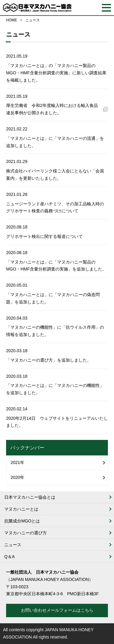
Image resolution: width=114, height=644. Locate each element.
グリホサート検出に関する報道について (44, 236)
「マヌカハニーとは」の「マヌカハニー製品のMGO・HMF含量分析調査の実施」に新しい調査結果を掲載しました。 (56, 73)
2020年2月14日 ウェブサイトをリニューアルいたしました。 (57, 422)
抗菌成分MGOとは (22, 521)
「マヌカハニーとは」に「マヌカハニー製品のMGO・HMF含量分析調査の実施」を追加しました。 (56, 266)
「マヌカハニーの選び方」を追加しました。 (49, 360)
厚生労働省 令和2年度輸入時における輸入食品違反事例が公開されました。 (52, 109)
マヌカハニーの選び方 (26, 533)
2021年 (17, 462)
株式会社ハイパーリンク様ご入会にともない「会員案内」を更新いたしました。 (55, 175)
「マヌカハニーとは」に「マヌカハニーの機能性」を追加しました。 (55, 389)
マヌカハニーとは (21, 509)
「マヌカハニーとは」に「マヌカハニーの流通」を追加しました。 (55, 142)
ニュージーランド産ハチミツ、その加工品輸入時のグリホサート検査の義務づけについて (55, 207)
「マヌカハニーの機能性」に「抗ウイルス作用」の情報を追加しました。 (55, 331)
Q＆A (9, 557)
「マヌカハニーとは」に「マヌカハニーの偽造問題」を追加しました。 (53, 298)
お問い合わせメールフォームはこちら (57, 610)
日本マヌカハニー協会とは (30, 497)
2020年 (17, 477)
